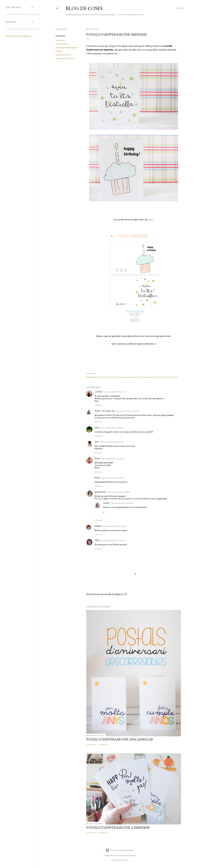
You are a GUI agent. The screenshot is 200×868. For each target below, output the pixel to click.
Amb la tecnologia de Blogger (120, 850)
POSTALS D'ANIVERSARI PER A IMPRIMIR (118, 827)
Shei (97, 442)
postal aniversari (63, 55)
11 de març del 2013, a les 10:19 (115, 392)
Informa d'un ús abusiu (18, 36)
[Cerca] (180, 8)
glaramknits (100, 492)
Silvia (97, 428)
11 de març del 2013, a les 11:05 (127, 411)
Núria (97, 459)
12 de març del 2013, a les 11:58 (114, 526)
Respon (98, 405)
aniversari (60, 40)
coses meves (62, 44)
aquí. (151, 219)
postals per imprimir (65, 58)
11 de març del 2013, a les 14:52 (112, 459)
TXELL (98, 540)
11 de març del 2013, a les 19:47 (122, 503)
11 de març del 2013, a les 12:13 (112, 428)
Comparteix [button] (61, 29)
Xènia (97, 478)
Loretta (98, 392)
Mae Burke (132, 855)
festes (59, 51)
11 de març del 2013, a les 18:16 (118, 492)
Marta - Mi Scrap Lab (105, 411)
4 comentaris (103, 744)
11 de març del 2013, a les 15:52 (112, 478)
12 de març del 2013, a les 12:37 (114, 540)
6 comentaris (103, 833)
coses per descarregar (66, 48)
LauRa (106, 503)
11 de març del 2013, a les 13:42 (112, 442)
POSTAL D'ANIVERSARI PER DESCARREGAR (120, 739)
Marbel (98, 526)
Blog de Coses (84, 8)
